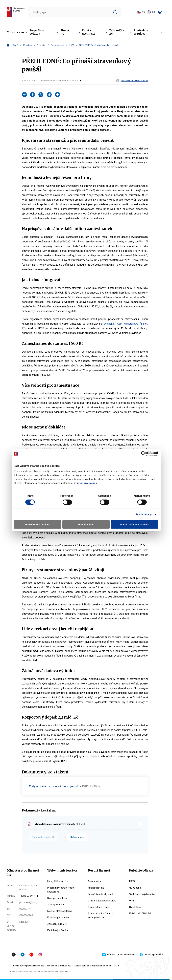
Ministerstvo (15, 32)
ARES (132, 881)
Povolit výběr (86, 524)
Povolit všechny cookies (134, 524)
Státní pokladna (56, 905)
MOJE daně (135, 888)
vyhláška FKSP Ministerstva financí (126, 324)
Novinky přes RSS (152, 955)
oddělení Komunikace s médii (134, 81)
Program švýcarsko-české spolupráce (61, 890)
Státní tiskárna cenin (99, 907)
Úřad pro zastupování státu (102, 901)
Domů (15, 45)
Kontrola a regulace (141, 32)
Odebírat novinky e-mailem (119, 955)
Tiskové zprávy (57, 45)
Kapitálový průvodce (58, 930)
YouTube (31, 955)
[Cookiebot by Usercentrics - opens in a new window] (144, 454)
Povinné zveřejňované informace (29, 966)
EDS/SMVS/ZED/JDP (140, 914)
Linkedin (23, 955)
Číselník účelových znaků (142, 894)
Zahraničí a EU (117, 32)
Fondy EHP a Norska (58, 881)
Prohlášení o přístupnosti (59, 966)
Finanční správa (96, 888)
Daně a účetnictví (89, 32)
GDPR (117, 966)
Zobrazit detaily (142, 514)
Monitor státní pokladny (60, 911)
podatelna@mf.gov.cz (31, 902)
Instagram (40, 955)
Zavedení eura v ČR (57, 924)
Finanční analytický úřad (100, 894)
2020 (72, 45)
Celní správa (94, 881)
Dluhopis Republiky (57, 898)
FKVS (132, 901)
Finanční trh (66, 32)
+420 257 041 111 (29, 896)
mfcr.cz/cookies (87, 483)
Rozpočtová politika (37, 32)
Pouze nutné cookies (37, 524)
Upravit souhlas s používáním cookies (93, 966)
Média (43, 45)
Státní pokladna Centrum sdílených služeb (101, 916)
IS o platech (135, 907)
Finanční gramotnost (58, 917)
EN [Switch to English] (151, 12)
